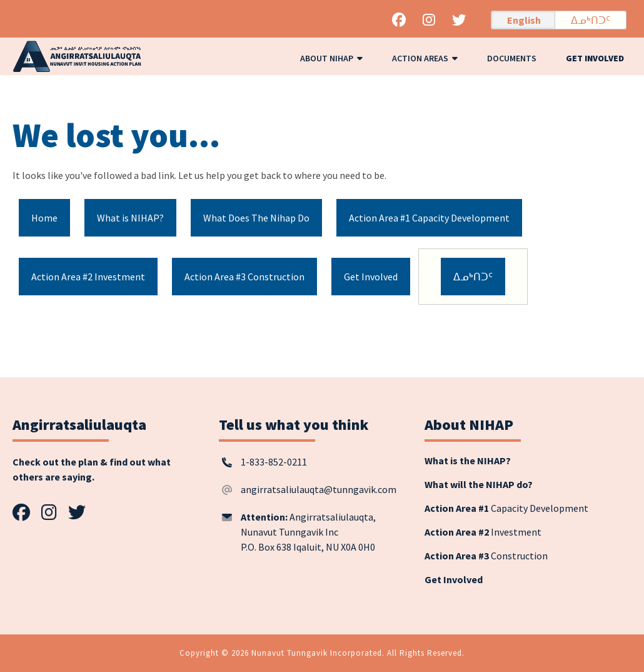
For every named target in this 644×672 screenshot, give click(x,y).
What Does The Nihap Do (256, 218)
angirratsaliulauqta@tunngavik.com (319, 489)
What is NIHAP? (130, 218)
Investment (483, 532)
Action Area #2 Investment (88, 277)
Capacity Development (506, 508)
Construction (486, 556)
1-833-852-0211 (274, 462)
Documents (512, 58)
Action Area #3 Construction (244, 277)
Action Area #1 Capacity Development (429, 218)
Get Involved (595, 58)
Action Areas (425, 58)
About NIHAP (331, 58)
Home (44, 218)
